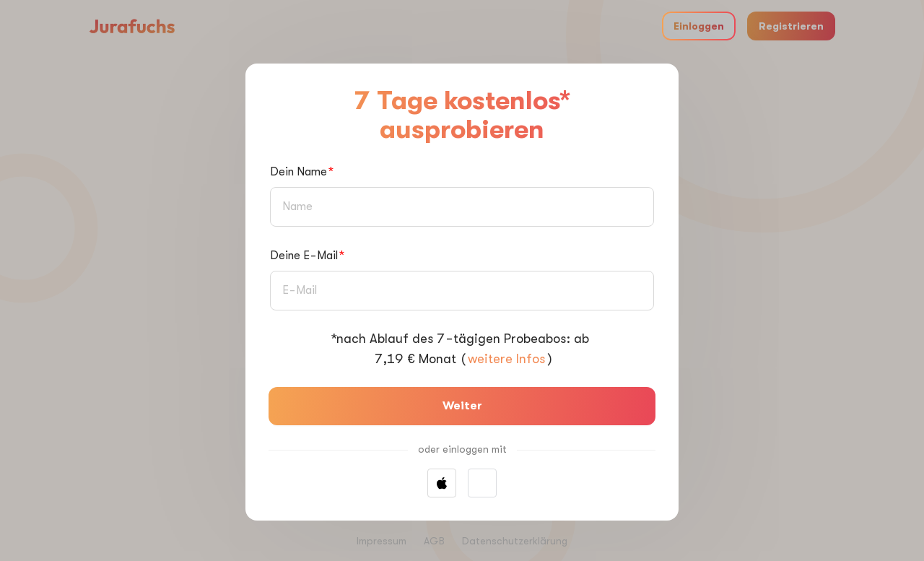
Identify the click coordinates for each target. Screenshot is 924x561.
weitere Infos (506, 359)
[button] (482, 483)
